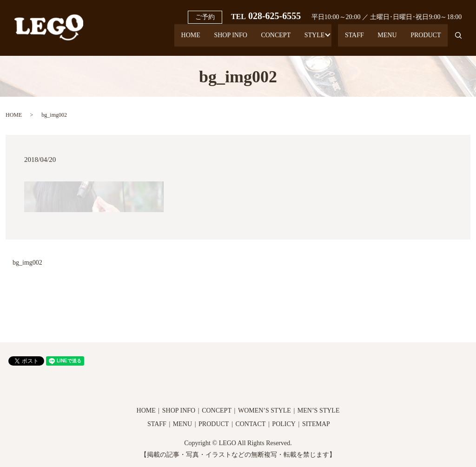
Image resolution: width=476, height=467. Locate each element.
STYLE (294, 40)
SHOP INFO (199, 40)
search (455, 40)
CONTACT (250, 424)
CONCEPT (250, 40)
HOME (153, 40)
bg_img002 (27, 263)
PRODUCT (423, 40)
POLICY (284, 424)
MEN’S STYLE (319, 410)
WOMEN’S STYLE (264, 410)
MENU (379, 40)
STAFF (340, 40)
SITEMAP (316, 424)
